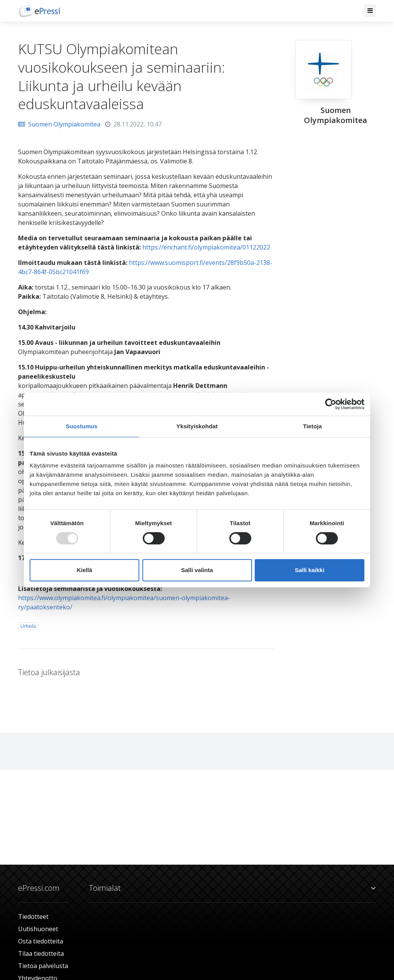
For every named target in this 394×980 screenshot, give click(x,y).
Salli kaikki (310, 570)
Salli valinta (197, 570)
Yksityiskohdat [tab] (197, 426)
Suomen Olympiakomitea (59, 124)
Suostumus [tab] (82, 426)
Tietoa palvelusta (43, 966)
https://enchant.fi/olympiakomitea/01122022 (206, 247)
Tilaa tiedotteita (41, 953)
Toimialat (232, 888)
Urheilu (28, 626)
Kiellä (84, 570)
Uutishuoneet (38, 929)
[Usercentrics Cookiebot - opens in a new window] (331, 404)
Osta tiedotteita (41, 941)
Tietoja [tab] (313, 426)
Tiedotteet (33, 917)
